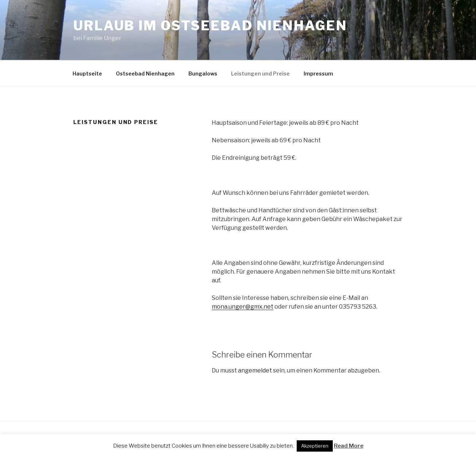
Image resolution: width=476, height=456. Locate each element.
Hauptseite (87, 74)
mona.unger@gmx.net (243, 307)
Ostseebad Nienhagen (145, 74)
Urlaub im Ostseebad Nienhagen (210, 26)
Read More (349, 446)
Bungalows (203, 74)
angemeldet (255, 370)
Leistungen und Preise (260, 74)
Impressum (318, 74)
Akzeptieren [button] (315, 446)
